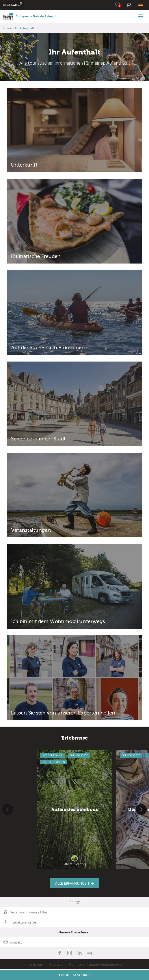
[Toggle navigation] (141, 16)
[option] (74, 809)
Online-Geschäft (75, 975)
